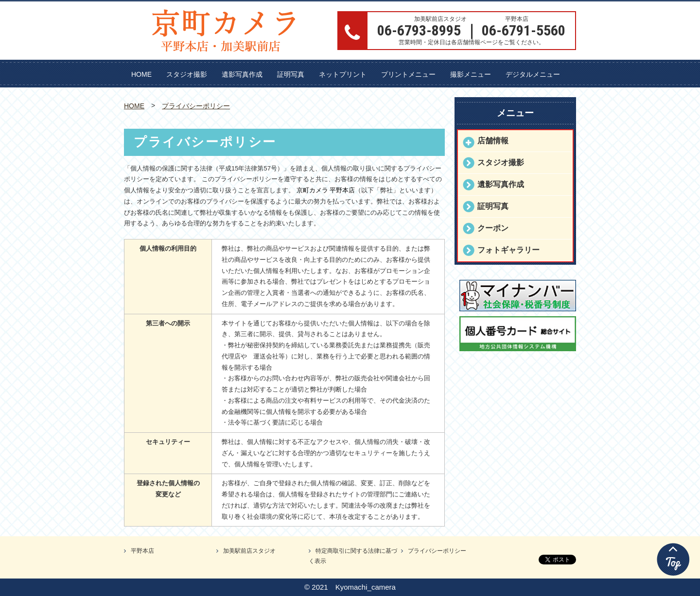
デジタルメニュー (533, 74)
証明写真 (291, 74)
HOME (141, 74)
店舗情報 (493, 141)
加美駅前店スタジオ (249, 551)
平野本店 (142, 551)
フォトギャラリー (508, 250)
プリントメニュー (408, 74)
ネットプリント (343, 74)
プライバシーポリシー (196, 106)
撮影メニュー (471, 74)
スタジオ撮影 (187, 74)
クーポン (493, 228)
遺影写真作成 (242, 74)
